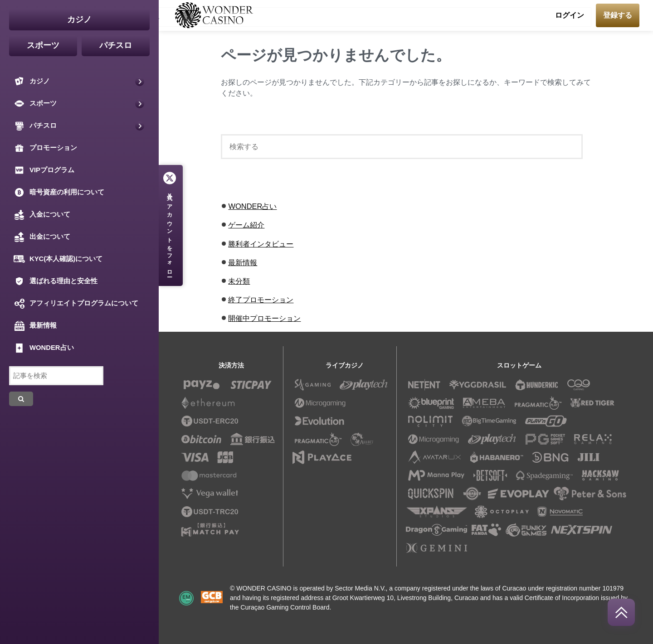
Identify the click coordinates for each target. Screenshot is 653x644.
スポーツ (43, 45)
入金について (42, 215)
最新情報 (243, 262)
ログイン (570, 15)
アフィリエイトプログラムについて (76, 303)
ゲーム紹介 (246, 225)
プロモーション (45, 148)
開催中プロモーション (264, 318)
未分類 (239, 281)
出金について (42, 237)
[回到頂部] (621, 612)
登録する (618, 15)
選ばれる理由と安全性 (56, 281)
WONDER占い (252, 206)
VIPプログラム (44, 170)
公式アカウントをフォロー (170, 232)
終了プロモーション (261, 300)
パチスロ (116, 45)
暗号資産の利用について (59, 192)
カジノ (79, 19)
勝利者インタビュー (261, 244)
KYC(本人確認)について (58, 259)
